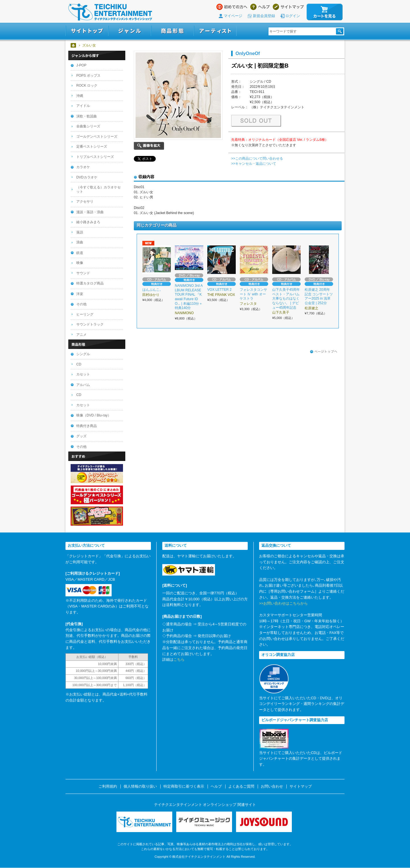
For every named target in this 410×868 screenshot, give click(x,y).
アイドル (83, 106)
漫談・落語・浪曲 (90, 212)
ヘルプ (260, 7)
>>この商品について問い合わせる (257, 158)
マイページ (233, 16)
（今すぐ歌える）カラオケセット (99, 189)
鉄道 (80, 253)
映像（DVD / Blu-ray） (94, 415)
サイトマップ (288, 7)
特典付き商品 (87, 426)
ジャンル (130, 31)
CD (79, 364)
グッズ (81, 436)
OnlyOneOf (248, 53)
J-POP (81, 65)
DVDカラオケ (87, 177)
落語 (80, 232)
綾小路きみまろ (88, 222)
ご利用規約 (108, 786)
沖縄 (80, 96)
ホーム (74, 45)
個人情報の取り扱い (140, 786)
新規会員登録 (264, 16)
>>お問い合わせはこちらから (283, 603)
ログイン (293, 16)
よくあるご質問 (241, 786)
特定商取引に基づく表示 (184, 786)
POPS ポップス (88, 76)
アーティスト (215, 31)
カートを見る (325, 12)
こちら (179, 659)
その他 (81, 304)
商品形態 (173, 31)
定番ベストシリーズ (92, 147)
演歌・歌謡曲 (87, 116)
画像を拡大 (149, 146)
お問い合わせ (272, 786)
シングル (83, 354)
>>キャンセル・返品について (254, 164)
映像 (80, 263)
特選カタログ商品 (90, 283)
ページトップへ (324, 352)
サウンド (83, 273)
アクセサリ (85, 202)
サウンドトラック (90, 324)
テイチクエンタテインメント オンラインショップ (110, 12)
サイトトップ (87, 31)
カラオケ (83, 167)
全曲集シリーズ (88, 126)
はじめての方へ (232, 7)
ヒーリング (85, 314)
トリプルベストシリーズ (95, 157)
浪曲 (80, 242)
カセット (83, 374)
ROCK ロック (87, 86)
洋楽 (80, 294)
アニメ (81, 335)
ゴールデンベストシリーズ (97, 137)
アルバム (83, 385)
